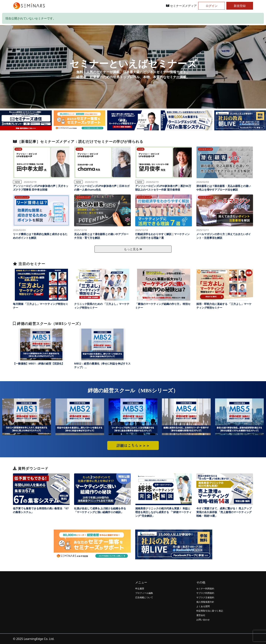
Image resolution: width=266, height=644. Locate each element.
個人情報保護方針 (205, 602)
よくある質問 (203, 606)
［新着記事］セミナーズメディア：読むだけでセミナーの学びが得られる (78, 141)
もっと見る (133, 249)
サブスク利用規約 (205, 593)
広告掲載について (144, 597)
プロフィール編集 (144, 593)
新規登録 (240, 6)
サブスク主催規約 (205, 597)
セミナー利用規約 (205, 589)
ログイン (212, 6)
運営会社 (201, 615)
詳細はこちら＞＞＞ (133, 445)
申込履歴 (140, 589)
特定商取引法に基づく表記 (210, 611)
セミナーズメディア (181, 6)
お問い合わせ (203, 620)
